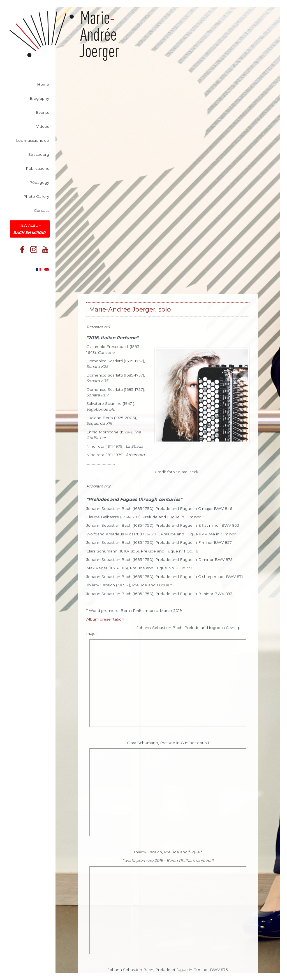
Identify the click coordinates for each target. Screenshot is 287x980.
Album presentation (105, 619)
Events (42, 113)
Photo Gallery (36, 198)
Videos (43, 127)
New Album (30, 230)
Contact (41, 212)
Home (43, 85)
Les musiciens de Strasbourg (33, 148)
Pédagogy (39, 184)
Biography (39, 99)
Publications (37, 169)
